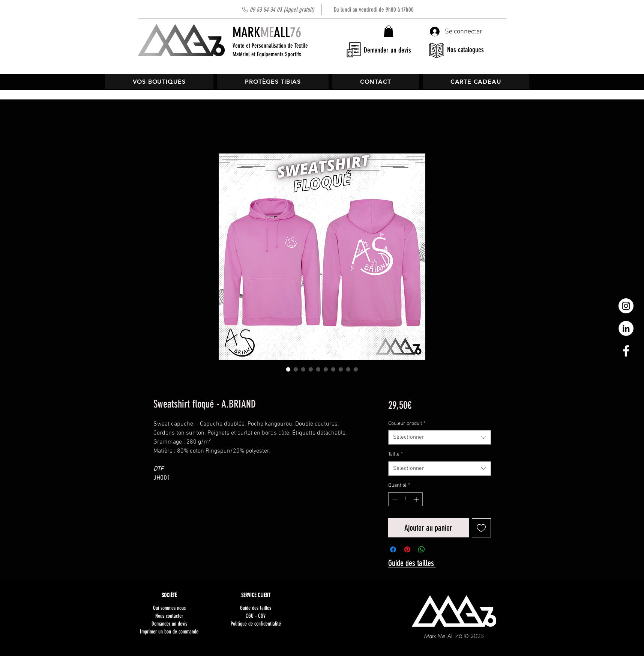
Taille (396, 454)
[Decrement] (394, 499)
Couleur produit (407, 424)
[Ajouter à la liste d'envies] (481, 528)
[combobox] (439, 437)
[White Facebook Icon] (626, 351)
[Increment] (417, 499)
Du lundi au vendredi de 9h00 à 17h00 (332, 10)
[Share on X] (436, 549)
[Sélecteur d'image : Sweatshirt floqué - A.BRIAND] (288, 369)
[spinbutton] (405, 499)
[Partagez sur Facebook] (393, 549)
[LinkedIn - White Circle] (626, 328)
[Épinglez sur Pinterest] (407, 549)
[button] (389, 31)
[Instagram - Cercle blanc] (626, 306)
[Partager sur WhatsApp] (422, 549)
